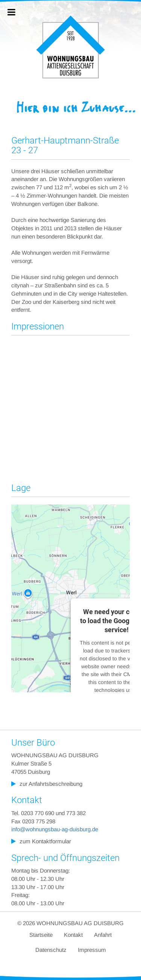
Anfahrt (103, 935)
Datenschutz (51, 950)
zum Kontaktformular (45, 841)
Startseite (41, 935)
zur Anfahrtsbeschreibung (51, 784)
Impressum (92, 950)
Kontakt (73, 935)
